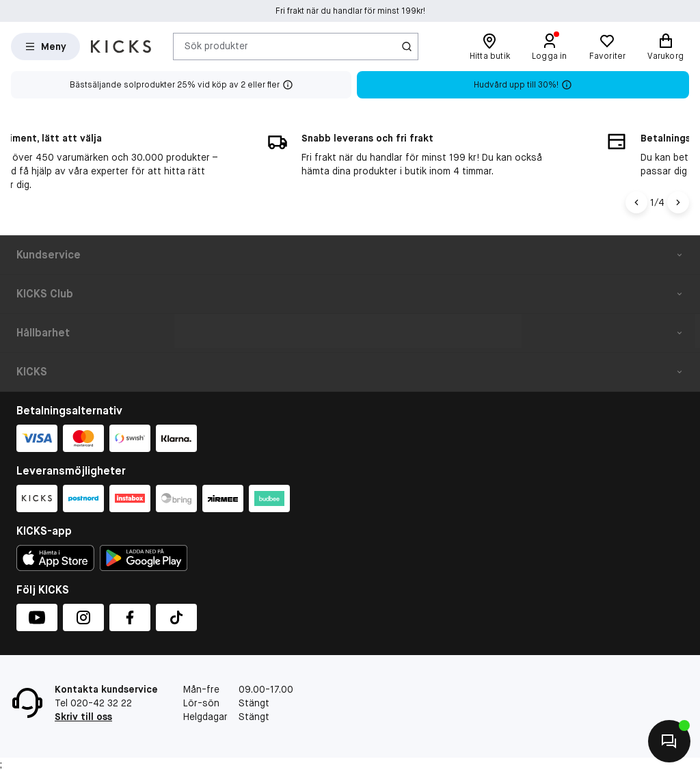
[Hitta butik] (490, 46)
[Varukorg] (665, 46)
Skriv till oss (83, 717)
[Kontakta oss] (669, 741)
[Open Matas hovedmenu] (45, 46)
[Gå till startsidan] (121, 46)
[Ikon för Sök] (407, 46)
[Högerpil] (678, 202)
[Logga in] (550, 46)
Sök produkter (216, 46)
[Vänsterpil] (636, 202)
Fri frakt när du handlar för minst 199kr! (350, 16)
